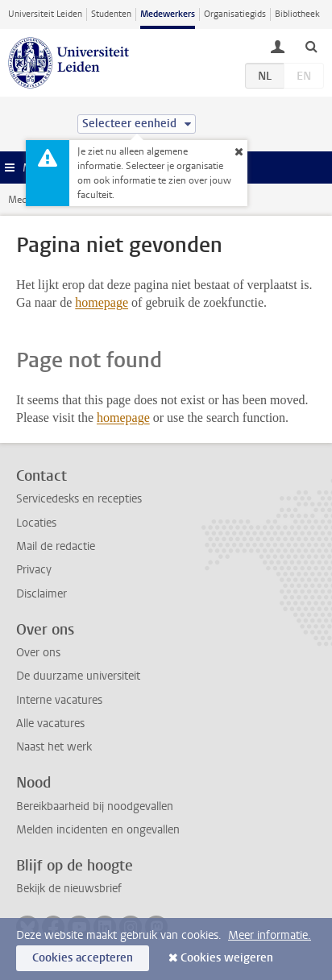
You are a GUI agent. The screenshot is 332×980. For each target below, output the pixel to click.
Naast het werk (54, 747)
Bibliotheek (297, 14)
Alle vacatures (50, 724)
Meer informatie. (270, 935)
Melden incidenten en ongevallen (98, 830)
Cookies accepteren (83, 958)
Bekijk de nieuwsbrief (69, 889)
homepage (102, 302)
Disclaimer (41, 594)
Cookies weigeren (227, 958)
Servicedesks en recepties (79, 499)
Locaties (36, 523)
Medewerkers (168, 14)
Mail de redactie (56, 546)
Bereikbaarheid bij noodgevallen (95, 806)
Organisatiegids (235, 14)
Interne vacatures (59, 700)
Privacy (34, 570)
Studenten (111, 14)
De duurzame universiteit (78, 676)
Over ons (38, 653)
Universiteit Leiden (45, 14)
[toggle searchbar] (311, 46)
